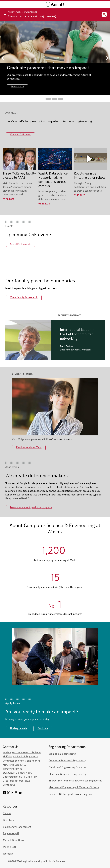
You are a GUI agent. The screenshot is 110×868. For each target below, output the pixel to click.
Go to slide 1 (48, 99)
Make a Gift (10, 847)
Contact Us (9, 785)
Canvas (7, 814)
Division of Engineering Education (68, 767)
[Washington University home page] (55, 5)
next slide (107, 58)
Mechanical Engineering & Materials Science (74, 788)
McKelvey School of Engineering (22, 12)
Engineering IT (11, 834)
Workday (8, 854)
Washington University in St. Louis (22, 753)
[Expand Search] (104, 14)
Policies (60, 861)
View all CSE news (20, 135)
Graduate (43, 729)
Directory (8, 820)
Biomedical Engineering (62, 754)
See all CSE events (21, 244)
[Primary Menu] (5, 14)
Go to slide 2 (54, 99)
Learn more (17, 87)
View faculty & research (24, 298)
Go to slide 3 (61, 99)
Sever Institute (57, 794)
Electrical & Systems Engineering (68, 774)
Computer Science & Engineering (32, 17)
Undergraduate (19, 729)
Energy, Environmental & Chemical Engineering (75, 781)
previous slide (3, 58)
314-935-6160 (29, 777)
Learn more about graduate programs (31, 508)
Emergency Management (17, 827)
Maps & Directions (13, 840)
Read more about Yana (29, 448)
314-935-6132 (22, 781)
